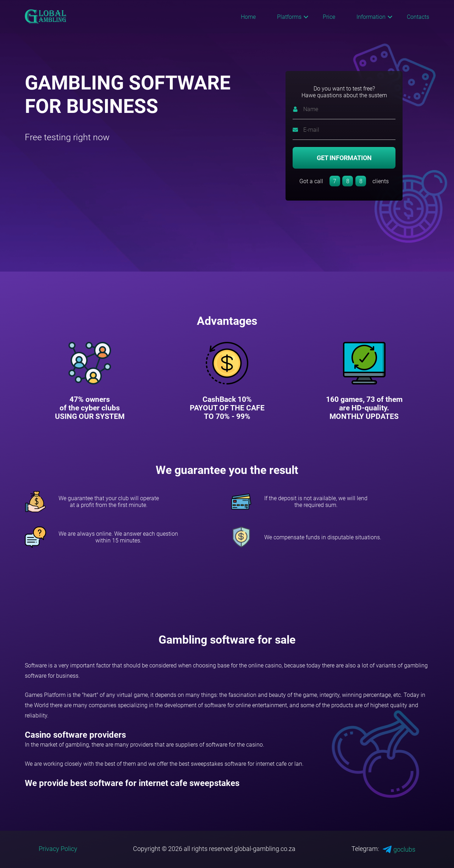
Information (371, 17)
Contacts (418, 17)
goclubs (399, 849)
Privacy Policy (58, 849)
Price (329, 17)
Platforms (289, 17)
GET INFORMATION (344, 158)
